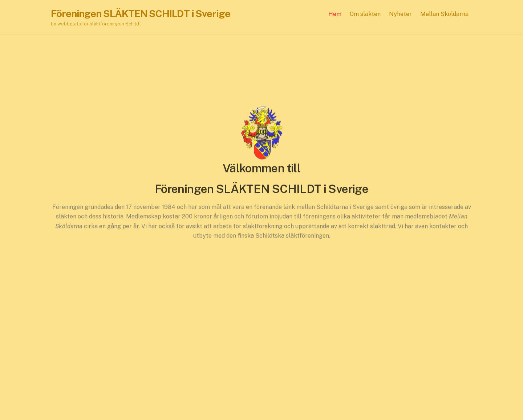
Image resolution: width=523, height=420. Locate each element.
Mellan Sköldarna (444, 14)
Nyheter (400, 14)
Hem (335, 14)
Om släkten (365, 14)
